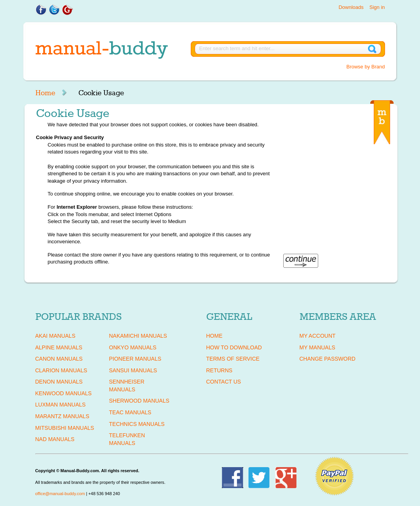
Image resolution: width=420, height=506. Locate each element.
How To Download (234, 347)
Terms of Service (233, 359)
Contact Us (224, 382)
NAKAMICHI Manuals (138, 336)
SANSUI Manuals (133, 370)
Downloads (351, 7)
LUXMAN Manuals (61, 405)
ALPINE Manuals (59, 347)
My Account (318, 336)
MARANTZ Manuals (62, 416)
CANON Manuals (59, 359)
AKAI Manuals (55, 336)
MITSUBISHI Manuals (65, 428)
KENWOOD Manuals (64, 393)
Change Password (328, 359)
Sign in (377, 7)
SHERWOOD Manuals (139, 401)
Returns (220, 370)
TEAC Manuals (130, 412)
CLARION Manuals (61, 370)
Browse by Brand (366, 67)
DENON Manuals (59, 382)
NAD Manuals (55, 439)
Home (45, 93)
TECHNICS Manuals (137, 424)
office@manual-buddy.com (60, 494)
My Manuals (317, 347)
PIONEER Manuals (135, 359)
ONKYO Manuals (133, 347)
